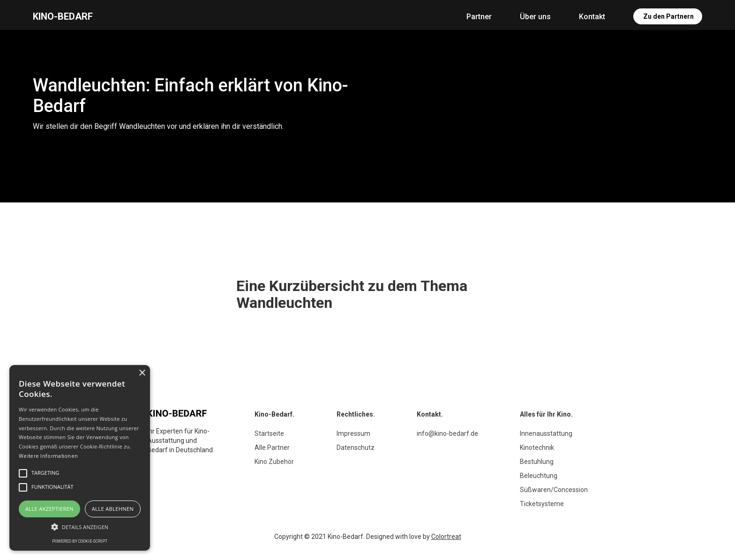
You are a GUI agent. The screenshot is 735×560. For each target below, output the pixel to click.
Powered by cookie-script (80, 541)
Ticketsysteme (542, 504)
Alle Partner (272, 448)
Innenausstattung (546, 433)
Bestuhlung (537, 462)
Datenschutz (356, 448)
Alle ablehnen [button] (113, 509)
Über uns (535, 17)
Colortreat (446, 537)
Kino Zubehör (274, 462)
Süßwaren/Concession (554, 490)
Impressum (353, 433)
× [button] (142, 373)
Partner (479, 17)
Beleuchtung (539, 476)
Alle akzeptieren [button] (49, 509)
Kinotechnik (537, 448)
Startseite (269, 433)
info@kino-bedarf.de (447, 433)
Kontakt (592, 17)
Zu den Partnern (668, 16)
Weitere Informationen (48, 456)
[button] (80, 527)
